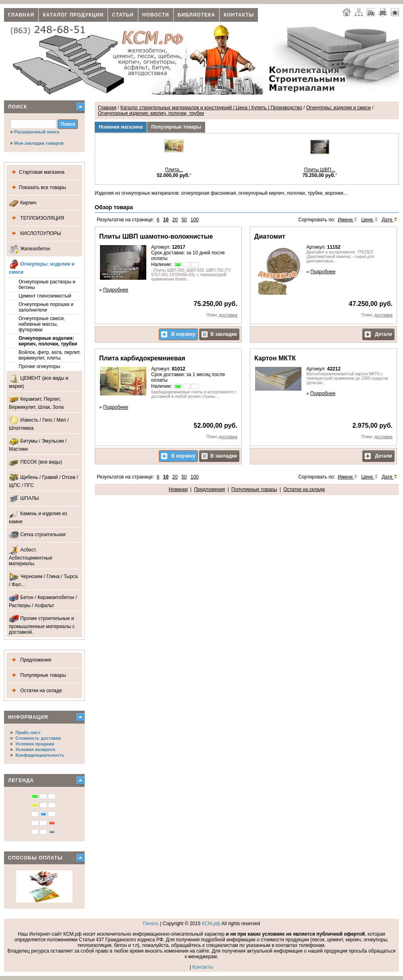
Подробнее (116, 290)
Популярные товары (37, 675)
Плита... (174, 170)
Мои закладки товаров (39, 143)
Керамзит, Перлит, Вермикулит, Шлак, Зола (36, 402)
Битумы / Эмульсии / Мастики (38, 444)
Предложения (30, 660)
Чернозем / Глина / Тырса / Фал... (43, 579)
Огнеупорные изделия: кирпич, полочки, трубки (48, 341)
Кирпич (23, 203)
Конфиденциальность (40, 755)
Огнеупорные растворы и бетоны (47, 285)
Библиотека (196, 15)
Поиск (18, 107)
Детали (378, 334)
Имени (348, 220)
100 (195, 220)
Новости (156, 15)
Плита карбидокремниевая (142, 358)
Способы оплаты (35, 858)
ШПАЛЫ (24, 498)
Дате (389, 220)
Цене (370, 220)
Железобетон (30, 249)
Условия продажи (35, 744)
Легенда (21, 780)
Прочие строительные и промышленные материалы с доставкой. (42, 624)
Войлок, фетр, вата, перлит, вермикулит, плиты (50, 355)
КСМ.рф (211, 924)
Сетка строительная (37, 535)
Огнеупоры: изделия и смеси (42, 267)
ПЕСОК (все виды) (35, 462)
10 (166, 220)
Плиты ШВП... (320, 170)
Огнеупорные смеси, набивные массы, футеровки (42, 324)
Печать (151, 924)
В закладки (219, 334)
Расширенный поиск (37, 132)
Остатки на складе (35, 691)
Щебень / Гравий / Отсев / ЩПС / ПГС (44, 480)
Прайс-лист (28, 732)
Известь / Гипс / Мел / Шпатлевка (39, 423)
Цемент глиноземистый (45, 296)
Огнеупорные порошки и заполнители (46, 307)
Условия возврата (35, 749)
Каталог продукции (73, 15)
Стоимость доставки (38, 738)
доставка (228, 315)
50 (184, 220)
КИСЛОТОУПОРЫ (35, 234)
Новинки (178, 489)
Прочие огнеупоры (39, 366)
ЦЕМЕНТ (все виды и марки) (39, 381)
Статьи (123, 15)
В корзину (178, 334)
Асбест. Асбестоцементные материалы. (31, 556)
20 (175, 220)
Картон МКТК (275, 358)
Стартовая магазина (37, 172)
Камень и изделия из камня (38, 517)
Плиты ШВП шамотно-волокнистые (156, 236)
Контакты (239, 15)
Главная (21, 15)
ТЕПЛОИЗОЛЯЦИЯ (36, 218)
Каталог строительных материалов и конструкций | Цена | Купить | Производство (211, 108)
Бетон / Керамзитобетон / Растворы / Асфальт (43, 600)
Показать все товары (37, 188)
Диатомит (270, 236)
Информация (28, 717)
